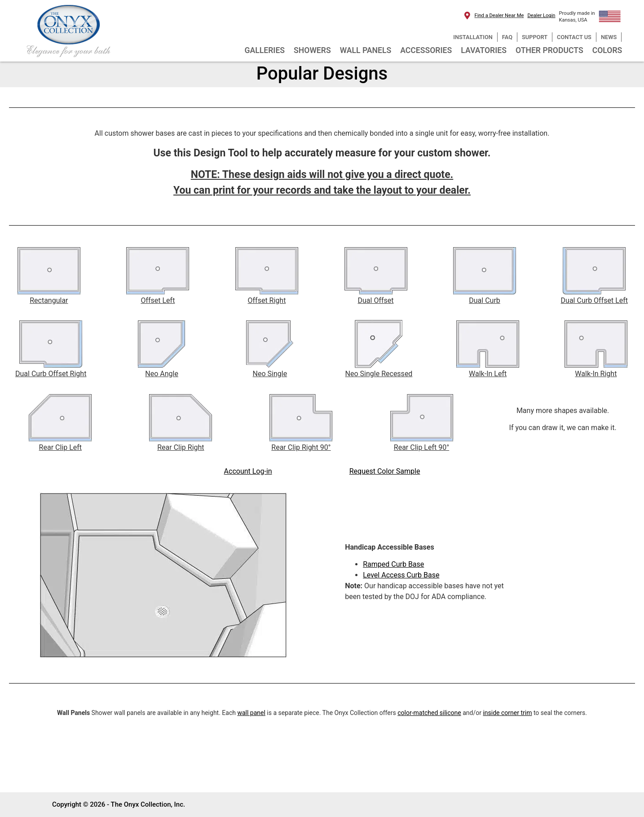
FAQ (507, 37)
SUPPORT (535, 37)
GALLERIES (265, 50)
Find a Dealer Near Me (499, 16)
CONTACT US (574, 37)
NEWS (609, 37)
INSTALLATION (473, 37)
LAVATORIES (484, 50)
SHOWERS (312, 50)
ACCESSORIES (426, 50)
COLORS (607, 50)
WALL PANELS (366, 50)
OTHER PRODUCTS (549, 50)
